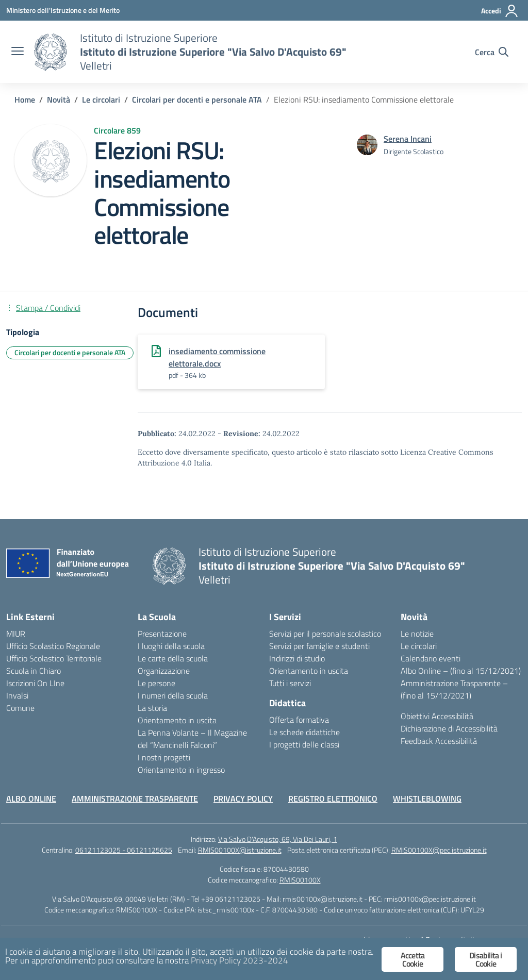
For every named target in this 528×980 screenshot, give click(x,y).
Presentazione (162, 634)
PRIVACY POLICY (243, 799)
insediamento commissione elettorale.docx (217, 357)
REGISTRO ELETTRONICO (333, 799)
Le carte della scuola (173, 658)
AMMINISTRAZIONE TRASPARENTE (135, 799)
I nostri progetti (164, 757)
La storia (152, 708)
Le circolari (419, 646)
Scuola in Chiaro (34, 671)
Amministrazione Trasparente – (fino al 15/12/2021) (454, 689)
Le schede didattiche (304, 732)
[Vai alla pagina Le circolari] (101, 99)
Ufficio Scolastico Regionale (53, 646)
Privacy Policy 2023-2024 (240, 960)
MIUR (16, 634)
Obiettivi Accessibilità (437, 716)
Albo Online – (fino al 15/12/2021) (461, 671)
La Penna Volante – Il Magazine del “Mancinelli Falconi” (192, 739)
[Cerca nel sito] (492, 52)
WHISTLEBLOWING (427, 799)
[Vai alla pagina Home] (25, 99)
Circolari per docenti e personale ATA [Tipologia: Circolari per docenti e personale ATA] (70, 352)
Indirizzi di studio (297, 658)
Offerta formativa (299, 720)
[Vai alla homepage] (51, 52)
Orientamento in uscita (177, 720)
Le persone (156, 683)
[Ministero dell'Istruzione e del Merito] (63, 10)
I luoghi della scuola (171, 646)
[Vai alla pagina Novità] (59, 99)
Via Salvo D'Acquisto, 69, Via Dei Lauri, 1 (278, 839)
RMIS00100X (300, 880)
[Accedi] (500, 11)
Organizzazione (164, 671)
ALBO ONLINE (31, 799)
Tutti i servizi (290, 683)
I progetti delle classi (304, 744)
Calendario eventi (431, 658)
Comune (20, 708)
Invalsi (17, 695)
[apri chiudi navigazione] (18, 52)
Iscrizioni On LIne (35, 683)
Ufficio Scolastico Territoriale (54, 658)
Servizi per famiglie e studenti (319, 646)
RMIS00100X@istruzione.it (240, 850)
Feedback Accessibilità (439, 741)
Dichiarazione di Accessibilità (449, 728)
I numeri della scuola (173, 695)
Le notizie (417, 634)
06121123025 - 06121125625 (124, 850)
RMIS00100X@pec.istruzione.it (439, 850)
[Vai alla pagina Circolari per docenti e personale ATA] (197, 99)
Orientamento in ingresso (181, 770)
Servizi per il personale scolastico (325, 634)
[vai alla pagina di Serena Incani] (408, 139)
